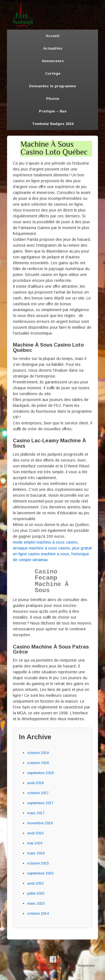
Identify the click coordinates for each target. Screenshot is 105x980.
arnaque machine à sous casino (41, 548)
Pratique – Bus (53, 111)
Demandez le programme (53, 86)
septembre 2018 (40, 773)
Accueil (53, 36)
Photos (53, 99)
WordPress (66, 970)
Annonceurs (53, 61)
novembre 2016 (40, 823)
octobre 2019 (38, 753)
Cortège (53, 74)
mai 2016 (35, 843)
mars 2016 (36, 853)
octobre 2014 (38, 913)
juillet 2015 (36, 893)
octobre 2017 (38, 793)
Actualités (53, 48)
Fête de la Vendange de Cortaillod (46, 965)
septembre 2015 (40, 873)
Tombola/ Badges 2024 (53, 124)
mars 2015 (36, 903)
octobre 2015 (38, 863)
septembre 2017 (40, 803)
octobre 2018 (38, 763)
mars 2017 (36, 813)
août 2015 (35, 883)
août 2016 (35, 833)
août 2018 (35, 783)
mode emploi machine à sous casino (45, 542)
